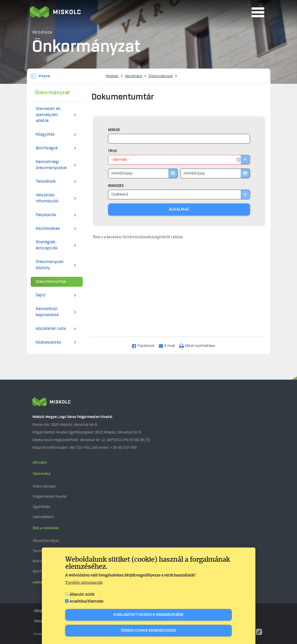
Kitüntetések (48, 229)
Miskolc (112, 76)
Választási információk (47, 198)
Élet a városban (46, 528)
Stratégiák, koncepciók (47, 245)
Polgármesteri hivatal (50, 497)
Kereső (114, 130)
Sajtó (41, 295)
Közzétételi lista (51, 329)
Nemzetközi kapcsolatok (47, 312)
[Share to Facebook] (145, 345)
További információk (84, 583)
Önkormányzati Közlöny (50, 265)
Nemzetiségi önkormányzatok (51, 165)
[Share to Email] (169, 345)
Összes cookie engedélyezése (148, 631)
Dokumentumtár (51, 282)
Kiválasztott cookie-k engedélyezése (148, 615)
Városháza (133, 76)
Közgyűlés (45, 134)
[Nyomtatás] (199, 345)
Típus (112, 151)
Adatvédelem (43, 517)
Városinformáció (46, 541)
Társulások (46, 181)
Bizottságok (47, 148)
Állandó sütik (82, 594)
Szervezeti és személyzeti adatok (48, 115)
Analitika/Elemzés (86, 601)
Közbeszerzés (48, 342)
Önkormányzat (161, 76)
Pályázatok (46, 215)
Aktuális (40, 463)
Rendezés (116, 186)
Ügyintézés (41, 507)
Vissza (44, 76)
